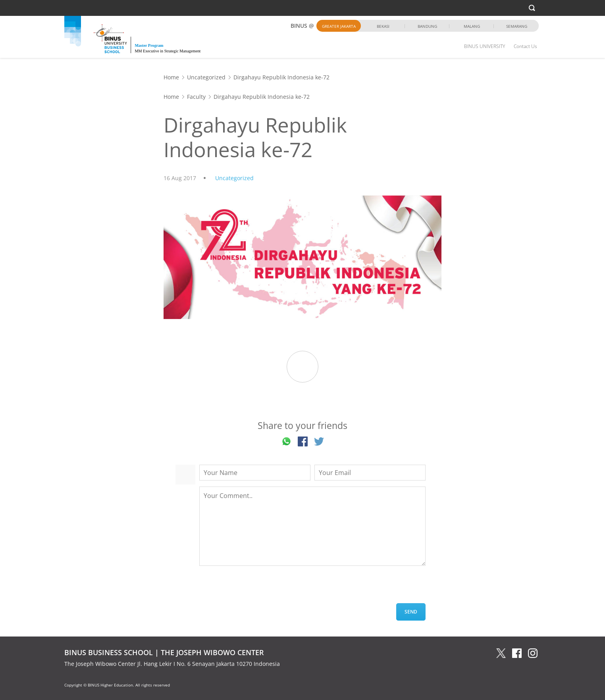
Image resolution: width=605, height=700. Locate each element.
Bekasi (383, 26)
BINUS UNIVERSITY (485, 46)
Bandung (427, 26)
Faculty (196, 97)
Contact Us (525, 46)
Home (171, 77)
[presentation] (260, 588)
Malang (472, 26)
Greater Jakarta (339, 26)
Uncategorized (206, 77)
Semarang (517, 26)
